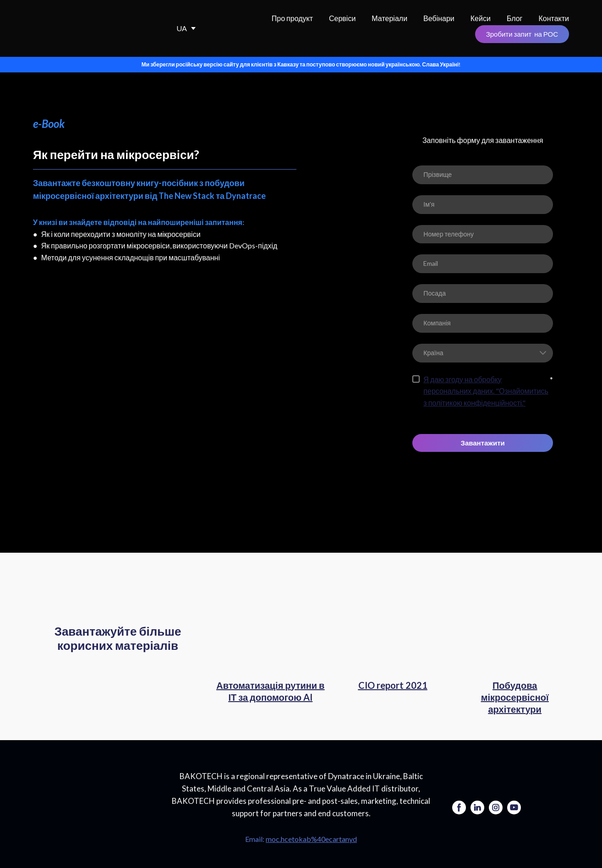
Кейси (481, 18)
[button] (522, 34)
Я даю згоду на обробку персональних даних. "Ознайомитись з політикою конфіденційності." (486, 391)
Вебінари (439, 18)
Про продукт (292, 18)
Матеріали (389, 18)
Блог (515, 18)
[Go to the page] (95, 799)
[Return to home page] (84, 28)
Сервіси (342, 18)
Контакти (554, 18)
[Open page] (271, 634)
